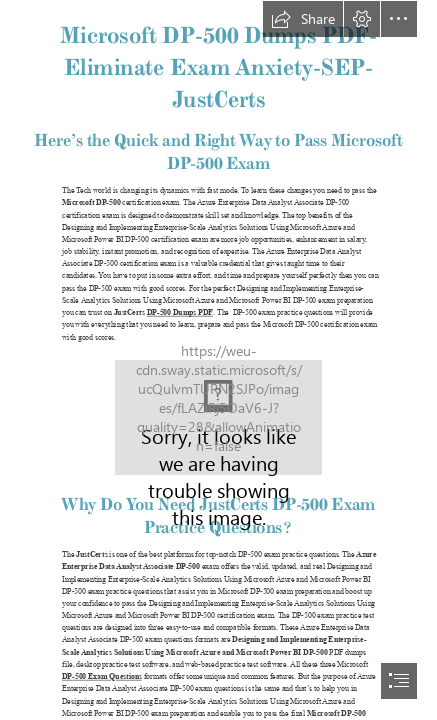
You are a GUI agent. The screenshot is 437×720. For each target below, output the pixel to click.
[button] (303, 19)
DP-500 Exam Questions (102, 676)
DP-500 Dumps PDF (180, 312)
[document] (218, 360)
